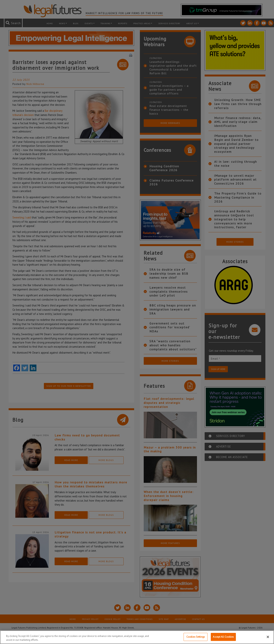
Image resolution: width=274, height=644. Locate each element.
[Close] (268, 637)
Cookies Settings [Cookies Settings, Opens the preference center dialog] (196, 637)
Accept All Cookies (223, 637)
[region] (137, 637)
